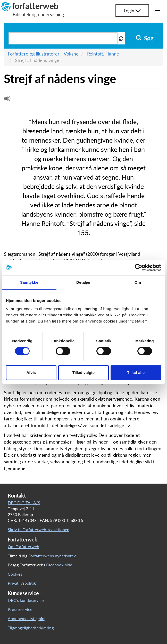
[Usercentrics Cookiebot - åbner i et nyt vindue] (139, 268)
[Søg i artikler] (63, 38)
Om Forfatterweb (23, 546)
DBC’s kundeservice (26, 600)
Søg (145, 38)
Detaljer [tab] (83, 282)
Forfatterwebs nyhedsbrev (52, 556)
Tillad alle (136, 372)
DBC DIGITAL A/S (24, 503)
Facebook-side (59, 565)
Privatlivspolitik (22, 583)
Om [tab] (138, 282)
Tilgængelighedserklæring (31, 628)
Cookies (15, 574)
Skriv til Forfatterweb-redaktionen (39, 530)
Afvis (31, 372)
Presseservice (20, 609)
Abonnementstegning (27, 618)
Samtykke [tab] (29, 282)
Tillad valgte (83, 372)
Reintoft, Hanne (103, 54)
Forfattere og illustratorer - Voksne (43, 54)
